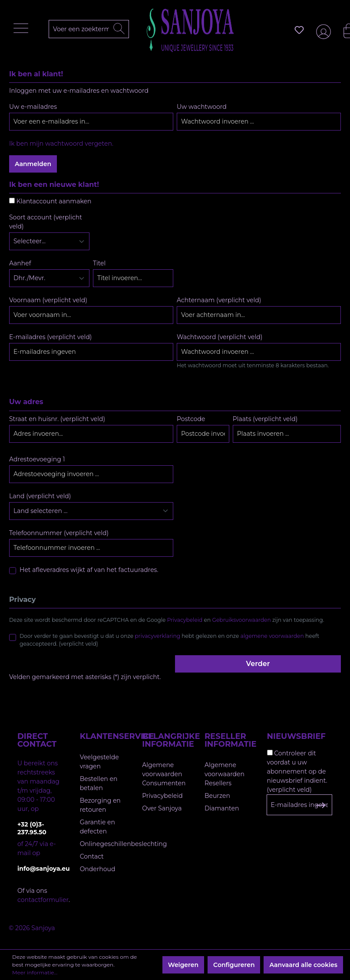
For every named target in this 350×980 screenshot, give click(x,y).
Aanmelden (33, 164)
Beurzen (217, 796)
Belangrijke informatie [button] (165, 740)
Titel (99, 263)
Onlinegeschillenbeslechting (124, 844)
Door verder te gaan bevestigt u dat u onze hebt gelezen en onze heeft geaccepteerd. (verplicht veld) (169, 640)
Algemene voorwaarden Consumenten (164, 774)
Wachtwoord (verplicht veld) (220, 337)
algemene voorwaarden (272, 636)
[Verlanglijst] (299, 30)
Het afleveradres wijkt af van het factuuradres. (89, 570)
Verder (258, 664)
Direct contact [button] (37, 740)
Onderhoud (98, 869)
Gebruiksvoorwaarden (242, 620)
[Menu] (23, 30)
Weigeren (183, 965)
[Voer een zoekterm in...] (92, 29)
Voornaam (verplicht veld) (48, 300)
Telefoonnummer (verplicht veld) (59, 533)
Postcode (191, 419)
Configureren (234, 965)
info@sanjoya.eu (40, 869)
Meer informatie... (35, 972)
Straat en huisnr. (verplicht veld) (57, 419)
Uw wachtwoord (202, 107)
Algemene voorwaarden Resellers (225, 774)
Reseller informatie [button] (227, 740)
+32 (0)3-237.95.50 (32, 828)
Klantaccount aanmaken (54, 201)
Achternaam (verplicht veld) (219, 300)
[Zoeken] (119, 29)
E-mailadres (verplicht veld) (50, 337)
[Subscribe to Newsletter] (320, 805)
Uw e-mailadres (33, 107)
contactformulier (43, 900)
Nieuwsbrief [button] (296, 736)
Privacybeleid (185, 620)
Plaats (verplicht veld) (265, 419)
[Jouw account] (322, 30)
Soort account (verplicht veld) (46, 222)
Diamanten (222, 808)
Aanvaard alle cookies (303, 965)
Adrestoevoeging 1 (37, 459)
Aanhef (20, 263)
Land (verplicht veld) (40, 496)
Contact (92, 856)
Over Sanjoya (162, 808)
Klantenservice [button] (102, 736)
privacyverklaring (157, 636)
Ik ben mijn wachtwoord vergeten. (61, 144)
